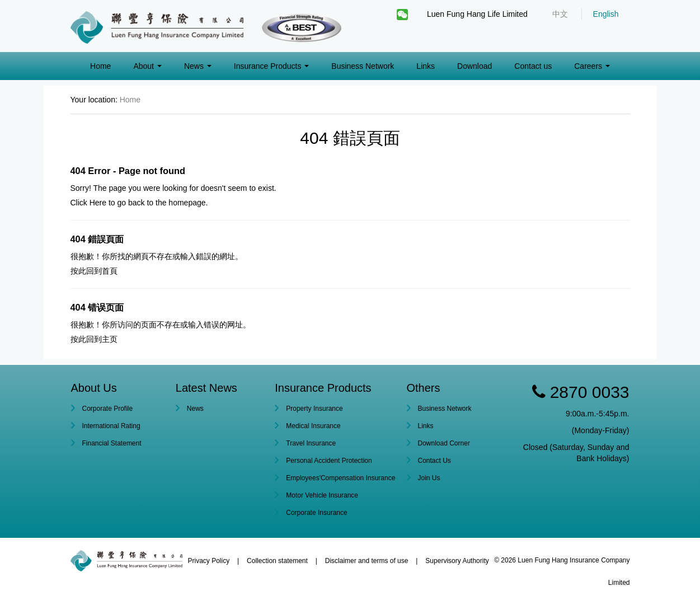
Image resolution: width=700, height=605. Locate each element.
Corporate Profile (108, 409)
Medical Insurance (313, 426)
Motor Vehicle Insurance (322, 495)
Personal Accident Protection (329, 461)
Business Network (363, 66)
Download (475, 66)
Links (426, 66)
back (137, 203)
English (606, 14)
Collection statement (277, 561)
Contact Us (434, 461)
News (198, 66)
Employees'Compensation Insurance (340, 478)
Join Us (429, 478)
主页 (110, 339)
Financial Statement (112, 443)
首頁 (110, 271)
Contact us (533, 66)
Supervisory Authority (457, 561)
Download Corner (444, 443)
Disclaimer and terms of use (367, 561)
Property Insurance (314, 409)
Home (100, 66)
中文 (560, 14)
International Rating (111, 426)
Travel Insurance (311, 443)
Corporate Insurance (316, 513)
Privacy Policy (209, 561)
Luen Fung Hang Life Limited (477, 14)
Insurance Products (272, 66)
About (147, 66)
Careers (592, 66)
